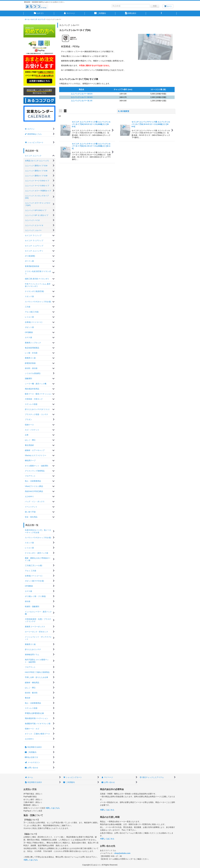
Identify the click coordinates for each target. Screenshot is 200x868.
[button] (161, 14)
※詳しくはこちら (53, 808)
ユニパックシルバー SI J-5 (82, 101)
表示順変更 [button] (124, 111)
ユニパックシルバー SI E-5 (82, 94)
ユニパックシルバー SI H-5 (82, 97)
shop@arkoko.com (122, 853)
